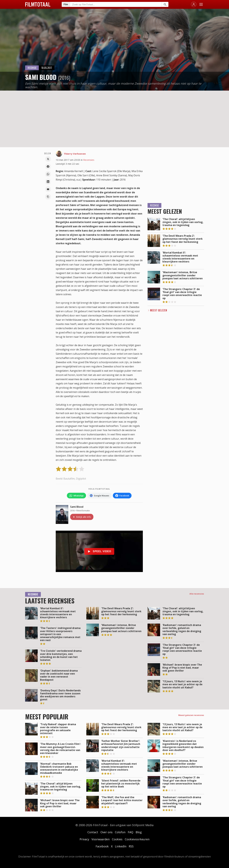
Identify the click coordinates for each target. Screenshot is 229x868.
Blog (139, 832)
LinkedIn (121, 846)
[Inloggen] (194, 4)
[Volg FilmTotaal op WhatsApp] (76, 496)
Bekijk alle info (82, 517)
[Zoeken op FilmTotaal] (116, 4)
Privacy (84, 839)
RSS (131, 846)
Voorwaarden (101, 839)
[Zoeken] (165, 4)
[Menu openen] (201, 4)
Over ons (106, 832)
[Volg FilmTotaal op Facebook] (122, 496)
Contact (93, 832)
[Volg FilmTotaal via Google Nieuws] (99, 496)
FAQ (131, 832)
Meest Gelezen (159, 310)
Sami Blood (77, 507)
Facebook (102, 846)
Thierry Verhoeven (75, 154)
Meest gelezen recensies (191, 715)
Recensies (89, 160)
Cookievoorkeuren (137, 839)
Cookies (117, 839)
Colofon (120, 832)
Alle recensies (197, 594)
